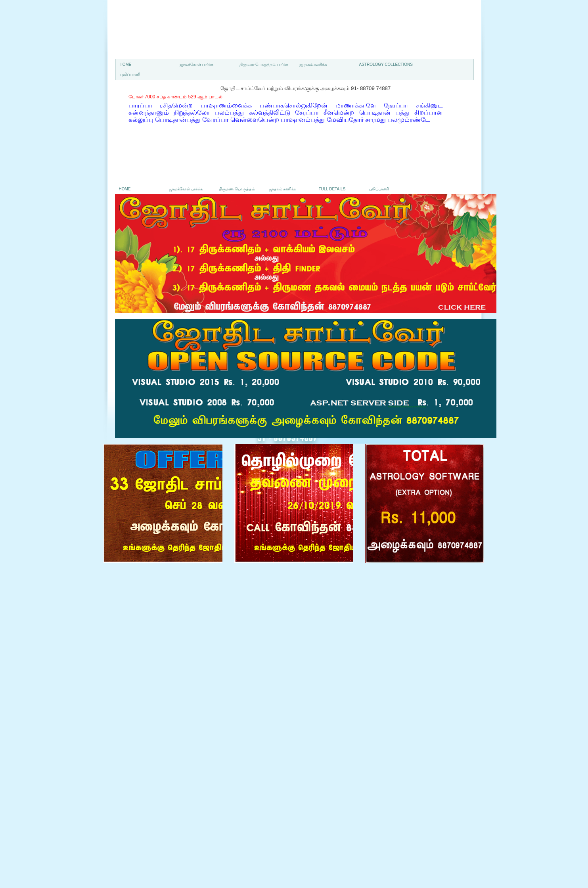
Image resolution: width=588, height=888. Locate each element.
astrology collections (386, 64)
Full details (332, 189)
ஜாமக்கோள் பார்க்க (197, 64)
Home (126, 64)
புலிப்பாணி (130, 74)
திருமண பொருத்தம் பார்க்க (264, 64)
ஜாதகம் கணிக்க (313, 64)
